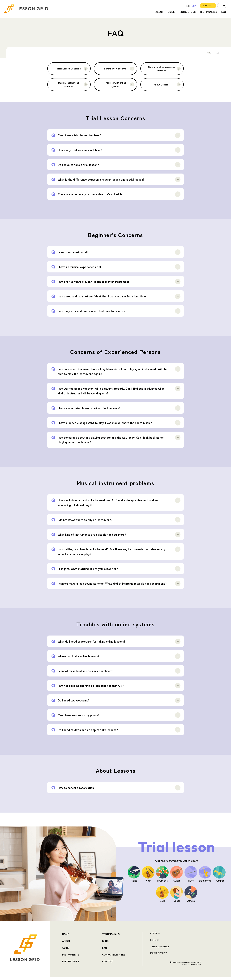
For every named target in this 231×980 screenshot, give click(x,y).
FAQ (223, 13)
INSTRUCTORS (187, 13)
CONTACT (108, 962)
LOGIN (220, 6)
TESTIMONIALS (208, 13)
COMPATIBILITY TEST (114, 956)
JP (185, 7)
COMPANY (155, 936)
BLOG (105, 943)
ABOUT (159, 13)
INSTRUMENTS (71, 956)
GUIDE (171, 13)
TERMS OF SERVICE (160, 950)
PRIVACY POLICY (158, 956)
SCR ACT (155, 943)
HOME (208, 53)
